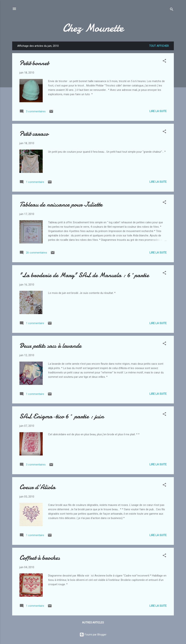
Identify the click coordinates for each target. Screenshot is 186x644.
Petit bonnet (34, 63)
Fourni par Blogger (93, 635)
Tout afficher (159, 46)
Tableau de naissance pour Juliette (61, 204)
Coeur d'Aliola (37, 487)
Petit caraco (34, 134)
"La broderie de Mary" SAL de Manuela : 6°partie (84, 275)
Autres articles (93, 623)
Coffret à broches (40, 558)
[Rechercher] (172, 10)
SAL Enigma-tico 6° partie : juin (62, 416)
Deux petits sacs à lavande (50, 346)
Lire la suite (158, 111)
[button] (164, 61)
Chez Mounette (93, 28)
